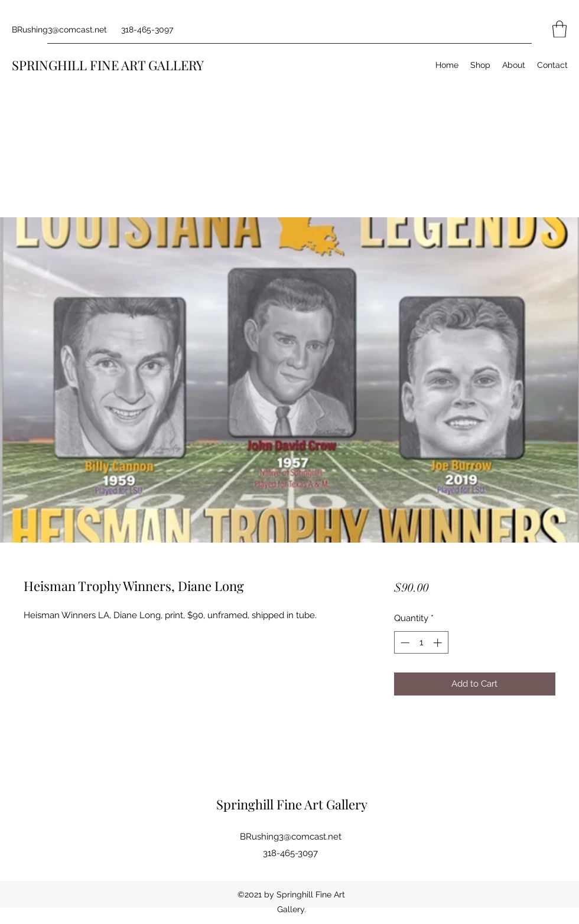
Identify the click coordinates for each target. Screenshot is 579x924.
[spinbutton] (421, 643)
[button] (560, 29)
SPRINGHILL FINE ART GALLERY (108, 65)
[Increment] (439, 643)
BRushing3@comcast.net (59, 30)
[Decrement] (404, 643)
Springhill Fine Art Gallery (292, 804)
